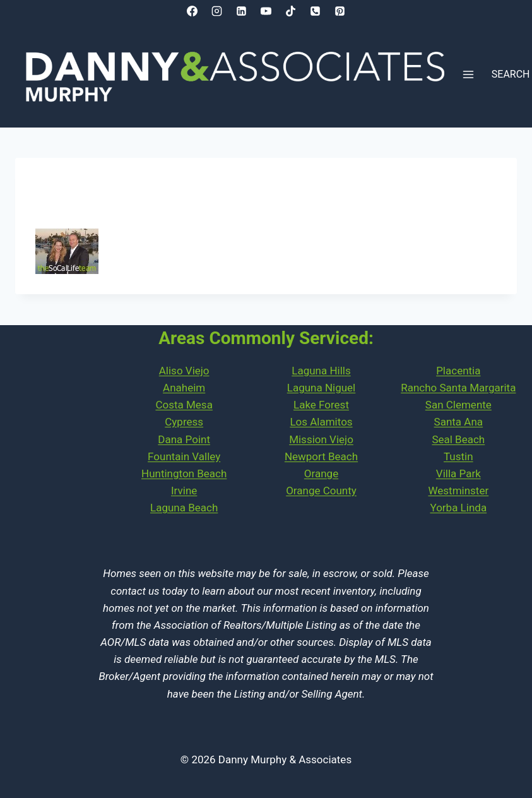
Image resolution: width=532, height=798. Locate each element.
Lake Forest (321, 405)
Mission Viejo (321, 439)
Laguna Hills (321, 371)
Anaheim (184, 388)
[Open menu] (469, 75)
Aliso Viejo (184, 371)
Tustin (458, 456)
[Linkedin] (241, 11)
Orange (321, 473)
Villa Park (458, 473)
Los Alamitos (321, 422)
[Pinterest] (340, 11)
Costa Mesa (184, 405)
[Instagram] (216, 11)
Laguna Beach (184, 508)
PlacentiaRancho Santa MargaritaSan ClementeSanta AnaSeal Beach (458, 405)
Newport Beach (321, 456)
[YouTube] (266, 11)
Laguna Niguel (322, 388)
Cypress (184, 422)
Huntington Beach (184, 473)
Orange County (321, 491)
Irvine (184, 491)
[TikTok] (291, 11)
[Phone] (316, 11)
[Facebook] (192, 11)
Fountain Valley (184, 456)
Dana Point (184, 439)
